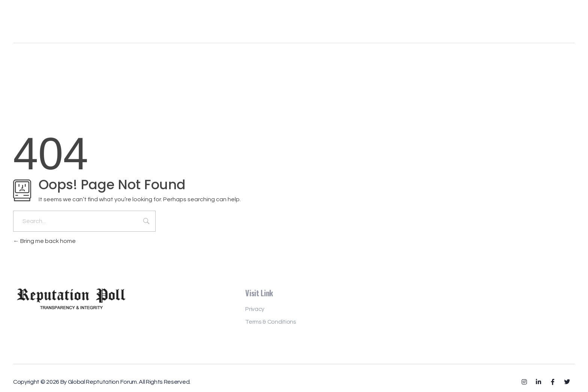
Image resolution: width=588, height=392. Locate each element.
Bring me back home (44, 241)
